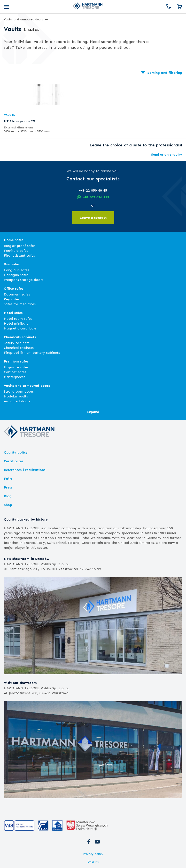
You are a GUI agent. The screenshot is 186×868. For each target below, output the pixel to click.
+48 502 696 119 (93, 197)
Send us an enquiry (167, 154)
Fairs (8, 478)
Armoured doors (17, 401)
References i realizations (25, 470)
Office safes (14, 288)
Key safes (12, 299)
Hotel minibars (16, 323)
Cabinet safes (15, 372)
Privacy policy (93, 854)
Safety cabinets (17, 343)
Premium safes (16, 361)
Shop (8, 505)
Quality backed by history (26, 519)
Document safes (17, 294)
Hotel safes (13, 313)
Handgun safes (16, 275)
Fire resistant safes (19, 255)
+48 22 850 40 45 (93, 190)
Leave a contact (93, 217)
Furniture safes (16, 250)
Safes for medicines (20, 304)
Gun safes (12, 264)
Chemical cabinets (19, 348)
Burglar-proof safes (20, 246)
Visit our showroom (20, 683)
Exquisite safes (16, 367)
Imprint (93, 862)
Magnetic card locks (20, 328)
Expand (93, 412)
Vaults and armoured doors (27, 385)
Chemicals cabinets (20, 337)
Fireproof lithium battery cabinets (32, 352)
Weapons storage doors (23, 280)
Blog (8, 496)
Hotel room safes (18, 318)
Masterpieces (15, 377)
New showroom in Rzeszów (27, 559)
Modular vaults (16, 396)
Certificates (14, 461)
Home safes (14, 240)
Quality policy (16, 452)
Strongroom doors (19, 391)
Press (8, 487)
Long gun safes (16, 270)
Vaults (9, 115)
